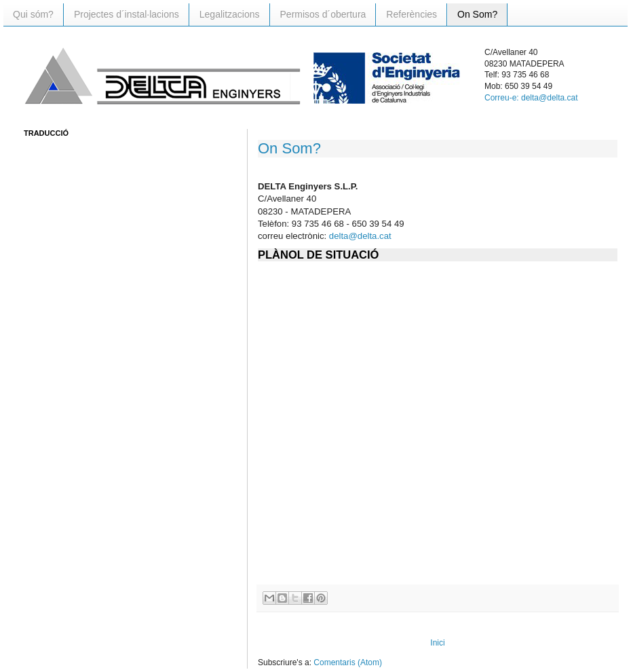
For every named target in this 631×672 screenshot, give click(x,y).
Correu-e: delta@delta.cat (531, 98)
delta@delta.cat (360, 236)
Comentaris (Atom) (348, 662)
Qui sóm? (33, 14)
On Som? (477, 14)
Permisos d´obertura (323, 14)
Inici (437, 643)
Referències (412, 14)
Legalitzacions (230, 14)
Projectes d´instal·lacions (127, 14)
